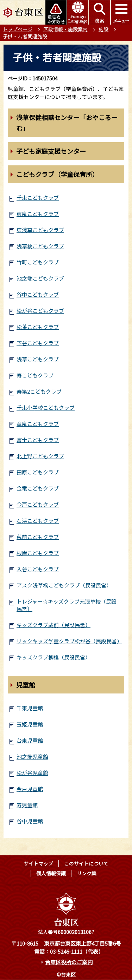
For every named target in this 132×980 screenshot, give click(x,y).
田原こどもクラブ (38, 472)
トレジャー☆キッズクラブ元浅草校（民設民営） (67, 605)
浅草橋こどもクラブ (40, 246)
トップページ (18, 29)
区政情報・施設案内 (65, 29)
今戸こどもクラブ (38, 504)
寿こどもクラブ (35, 375)
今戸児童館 (30, 789)
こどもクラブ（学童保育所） (57, 174)
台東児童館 (30, 740)
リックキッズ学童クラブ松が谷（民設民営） (69, 641)
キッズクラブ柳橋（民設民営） (54, 657)
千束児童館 (30, 708)
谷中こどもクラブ (38, 294)
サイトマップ (38, 863)
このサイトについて (86, 863)
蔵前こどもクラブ (38, 537)
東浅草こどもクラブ (40, 230)
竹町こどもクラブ (38, 262)
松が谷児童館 (32, 773)
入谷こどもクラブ (38, 569)
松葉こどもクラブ (38, 327)
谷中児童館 (30, 821)
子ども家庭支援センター (51, 151)
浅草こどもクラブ (38, 359)
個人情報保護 (51, 873)
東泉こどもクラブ (38, 214)
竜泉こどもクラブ (38, 424)
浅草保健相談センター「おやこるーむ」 (67, 123)
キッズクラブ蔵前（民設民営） (54, 625)
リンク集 (87, 873)
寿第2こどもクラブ (39, 391)
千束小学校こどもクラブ (46, 407)
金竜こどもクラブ (38, 488)
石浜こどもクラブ (38, 521)
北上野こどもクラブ (40, 456)
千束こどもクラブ (38, 198)
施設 (103, 29)
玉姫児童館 (30, 724)
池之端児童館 (32, 757)
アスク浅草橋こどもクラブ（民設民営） (64, 585)
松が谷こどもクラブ (40, 311)
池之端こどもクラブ (40, 278)
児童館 (26, 685)
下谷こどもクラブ (38, 343)
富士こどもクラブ (38, 440)
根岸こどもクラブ (38, 553)
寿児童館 (27, 805)
